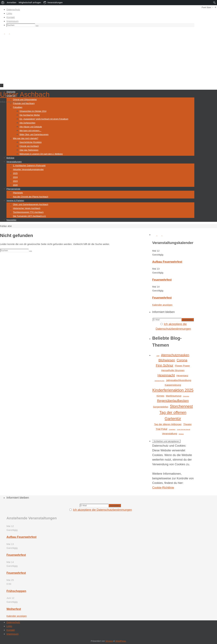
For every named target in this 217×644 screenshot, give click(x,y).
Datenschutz (13, 9)
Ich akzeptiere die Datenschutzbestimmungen (102, 510)
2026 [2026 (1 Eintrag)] (158, 356)
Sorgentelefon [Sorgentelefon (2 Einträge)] (161, 407)
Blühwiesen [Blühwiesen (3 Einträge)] (167, 360)
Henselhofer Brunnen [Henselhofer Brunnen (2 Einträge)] (173, 370)
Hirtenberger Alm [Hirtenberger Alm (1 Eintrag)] (160, 381)
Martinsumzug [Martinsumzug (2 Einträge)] (174, 396)
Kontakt (11, 17)
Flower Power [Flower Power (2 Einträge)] (182, 366)
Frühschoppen (16, 591)
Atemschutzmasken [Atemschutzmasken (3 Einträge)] (175, 355)
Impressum (12, 21)
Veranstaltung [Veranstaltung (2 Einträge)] (169, 433)
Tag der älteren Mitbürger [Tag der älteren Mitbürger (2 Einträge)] (168, 424)
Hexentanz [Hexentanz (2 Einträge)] (182, 376)
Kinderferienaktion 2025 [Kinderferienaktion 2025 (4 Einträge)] (173, 390)
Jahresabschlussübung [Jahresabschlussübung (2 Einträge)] (179, 380)
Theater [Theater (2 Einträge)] (187, 424)
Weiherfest (14, 609)
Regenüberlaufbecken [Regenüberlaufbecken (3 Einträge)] (173, 401)
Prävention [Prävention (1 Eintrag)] (186, 396)
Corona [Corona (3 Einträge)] (182, 360)
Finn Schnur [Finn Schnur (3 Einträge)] (165, 365)
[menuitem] (3, 3)
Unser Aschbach (25, 94)
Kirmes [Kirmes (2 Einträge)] (160, 396)
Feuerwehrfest (162, 280)
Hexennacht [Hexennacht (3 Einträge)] (166, 375)
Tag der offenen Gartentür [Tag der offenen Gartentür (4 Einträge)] (173, 415)
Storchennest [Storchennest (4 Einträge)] (181, 406)
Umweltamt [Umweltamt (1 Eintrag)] (172, 429)
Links (9, 13)
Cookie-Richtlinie (163, 488)
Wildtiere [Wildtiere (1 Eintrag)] (181, 434)
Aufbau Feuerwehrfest (167, 262)
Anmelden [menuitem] (12, 3)
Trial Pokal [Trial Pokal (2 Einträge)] (161, 429)
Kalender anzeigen (162, 305)
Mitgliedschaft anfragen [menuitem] (30, 3)
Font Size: (206, 7)
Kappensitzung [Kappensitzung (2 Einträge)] (173, 385)
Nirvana (109, 641)
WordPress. (121, 641)
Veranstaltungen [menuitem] (53, 2)
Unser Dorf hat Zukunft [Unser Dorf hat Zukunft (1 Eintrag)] (184, 429)
